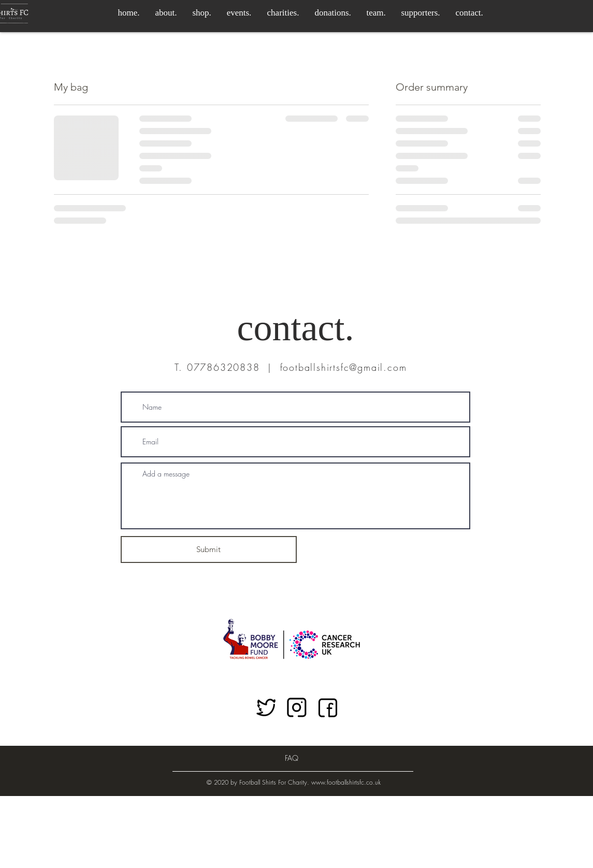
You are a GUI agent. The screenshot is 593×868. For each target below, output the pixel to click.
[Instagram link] (297, 708)
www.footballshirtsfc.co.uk (346, 782)
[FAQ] (292, 758)
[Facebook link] (328, 708)
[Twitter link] (266, 708)
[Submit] (209, 549)
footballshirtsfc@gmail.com (344, 367)
